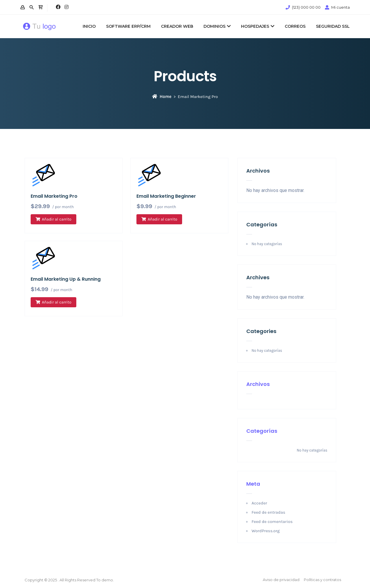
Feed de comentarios (272, 522)
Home (162, 97)
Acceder (259, 503)
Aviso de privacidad (281, 580)
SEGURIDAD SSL (333, 26)
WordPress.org (266, 531)
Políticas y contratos (322, 580)
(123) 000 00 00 (306, 7)
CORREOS (295, 26)
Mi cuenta (341, 7)
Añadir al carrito (57, 219)
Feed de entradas (268, 512)
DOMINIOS (217, 26)
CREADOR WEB (177, 26)
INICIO (89, 26)
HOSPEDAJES (258, 26)
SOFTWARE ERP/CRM (128, 26)
